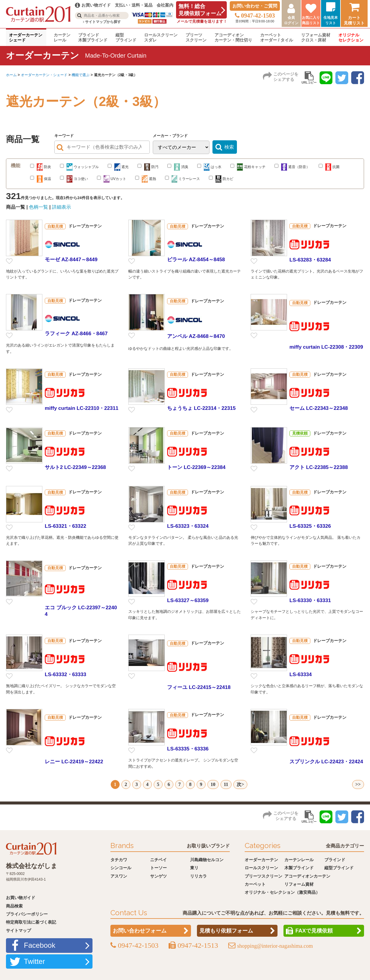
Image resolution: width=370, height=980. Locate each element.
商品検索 (14, 905)
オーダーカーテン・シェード (44, 75)
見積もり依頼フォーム (226, 930)
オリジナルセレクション (351, 37)
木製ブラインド (299, 867)
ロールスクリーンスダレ (161, 37)
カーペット (255, 884)
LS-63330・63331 (310, 600)
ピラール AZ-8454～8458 (196, 260)
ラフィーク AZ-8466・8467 (76, 334)
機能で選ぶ (81, 75)
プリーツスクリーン (196, 37)
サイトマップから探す (102, 22)
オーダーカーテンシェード (26, 37)
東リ (194, 867)
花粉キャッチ (248, 167)
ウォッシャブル (79, 167)
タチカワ (119, 859)
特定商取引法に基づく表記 (31, 922)
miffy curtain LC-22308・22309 (326, 347)
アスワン (119, 876)
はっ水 (209, 167)
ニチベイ (158, 859)
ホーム (11, 75)
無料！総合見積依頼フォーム (200, 10)
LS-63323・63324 (188, 526)
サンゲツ (158, 876)
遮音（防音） (292, 167)
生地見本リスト (331, 20)
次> (240, 784)
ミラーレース (183, 179)
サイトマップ (18, 930)
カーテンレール (62, 37)
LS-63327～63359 (188, 600)
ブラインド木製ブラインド (93, 37)
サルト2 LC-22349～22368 (75, 467)
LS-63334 (301, 674)
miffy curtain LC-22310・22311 (82, 408)
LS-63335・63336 (188, 749)
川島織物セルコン (207, 859)
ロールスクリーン (261, 867)
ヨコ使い (74, 179)
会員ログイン (291, 20)
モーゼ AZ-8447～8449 (71, 260)
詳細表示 (61, 207)
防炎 (41, 167)
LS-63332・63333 (65, 674)
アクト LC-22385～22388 (319, 467)
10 (213, 784)
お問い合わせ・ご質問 (255, 6)
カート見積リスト (354, 20)
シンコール (121, 867)
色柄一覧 (38, 207)
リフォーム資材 (299, 884)
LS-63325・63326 (310, 526)
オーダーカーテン (261, 859)
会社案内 (165, 5)
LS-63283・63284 (310, 260)
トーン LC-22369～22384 (196, 467)
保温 (41, 179)
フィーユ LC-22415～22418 (199, 687)
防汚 (148, 167)
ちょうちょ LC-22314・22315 (201, 408)
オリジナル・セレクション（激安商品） (282, 892)
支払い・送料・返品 (134, 5)
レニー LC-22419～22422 (74, 762)
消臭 (178, 167)
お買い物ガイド (21, 897)
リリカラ (198, 876)
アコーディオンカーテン (307, 876)
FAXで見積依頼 (314, 930)
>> (358, 784)
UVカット (112, 179)
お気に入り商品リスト (311, 20)
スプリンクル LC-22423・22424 (326, 762)
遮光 (118, 167)
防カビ (221, 179)
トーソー (158, 867)
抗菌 (329, 167)
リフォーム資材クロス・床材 (316, 37)
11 (226, 784)
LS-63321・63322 (65, 526)
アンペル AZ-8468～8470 (196, 336)
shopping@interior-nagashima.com (275, 946)
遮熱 (146, 179)
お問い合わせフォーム (140, 930)
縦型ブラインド (126, 37)
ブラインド (335, 859)
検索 (229, 147)
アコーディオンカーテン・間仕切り (233, 37)
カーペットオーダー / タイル (277, 37)
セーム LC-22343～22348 (319, 408)
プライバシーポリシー (27, 913)
